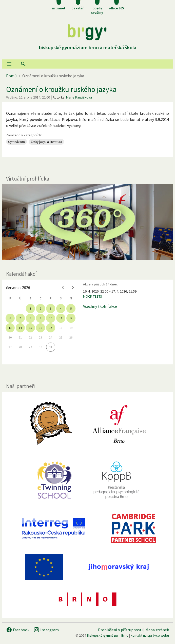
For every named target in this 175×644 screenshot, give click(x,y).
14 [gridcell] (20, 328)
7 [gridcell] (20, 318)
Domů (11, 76)
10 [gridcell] (51, 318)
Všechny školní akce (100, 306)
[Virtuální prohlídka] (87, 222)
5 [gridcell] (71, 308)
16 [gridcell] (41, 328)
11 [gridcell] (61, 318)
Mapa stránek (157, 630)
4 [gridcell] (61, 308)
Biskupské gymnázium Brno (108, 635)
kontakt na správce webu (150, 635)
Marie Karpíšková (79, 97)
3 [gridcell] (51, 308)
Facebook (18, 630)
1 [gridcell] (30, 308)
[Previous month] (63, 287)
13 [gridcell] (10, 328)
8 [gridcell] (30, 318)
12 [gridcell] (71, 318)
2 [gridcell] (41, 308)
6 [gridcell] (10, 318)
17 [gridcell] (51, 328)
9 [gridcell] (41, 318)
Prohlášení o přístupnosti (120, 630)
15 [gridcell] (30, 328)
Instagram (46, 630)
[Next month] (73, 287)
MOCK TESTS (93, 296)
